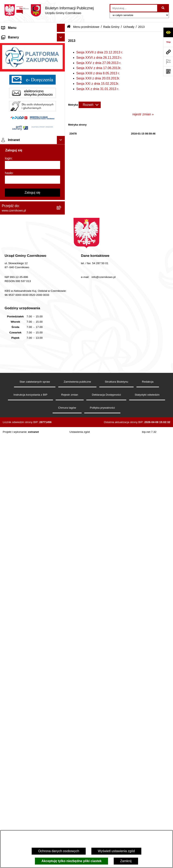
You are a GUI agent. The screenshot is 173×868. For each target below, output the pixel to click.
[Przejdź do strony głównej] (49, 10)
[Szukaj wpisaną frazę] (163, 8)
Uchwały (129, 27)
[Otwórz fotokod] (168, 71)
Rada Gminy (111, 27)
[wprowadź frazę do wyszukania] (134, 8)
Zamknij (126, 861)
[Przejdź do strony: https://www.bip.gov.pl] (168, 42)
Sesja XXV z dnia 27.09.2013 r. (99, 63)
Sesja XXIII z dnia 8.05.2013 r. (98, 73)
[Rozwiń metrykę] (90, 105)
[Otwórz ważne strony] (168, 62)
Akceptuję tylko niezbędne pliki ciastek (71, 861)
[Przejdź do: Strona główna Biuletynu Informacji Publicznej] (69, 27)
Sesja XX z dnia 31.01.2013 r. (98, 89)
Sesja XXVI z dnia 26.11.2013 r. (99, 58)
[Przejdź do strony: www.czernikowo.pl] (168, 52)
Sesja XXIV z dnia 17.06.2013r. (99, 68)
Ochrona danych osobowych (59, 851)
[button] (62, 36)
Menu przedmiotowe (16, 44)
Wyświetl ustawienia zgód (116, 851)
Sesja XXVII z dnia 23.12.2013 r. (100, 52)
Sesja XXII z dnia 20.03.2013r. (98, 78)
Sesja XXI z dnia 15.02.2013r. (98, 84)
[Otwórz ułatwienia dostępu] (168, 32)
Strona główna (12, 36)
